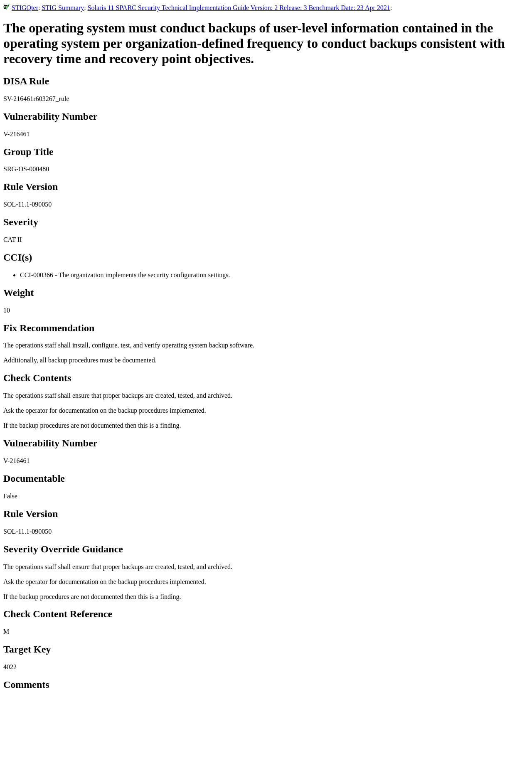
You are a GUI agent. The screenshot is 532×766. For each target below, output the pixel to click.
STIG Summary (63, 8)
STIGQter (25, 8)
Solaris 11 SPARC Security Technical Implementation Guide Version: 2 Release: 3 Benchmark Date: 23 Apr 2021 (239, 8)
